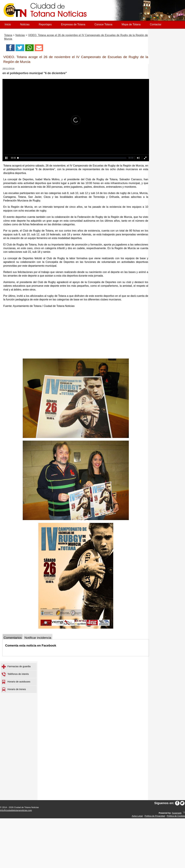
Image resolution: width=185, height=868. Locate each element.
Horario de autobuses (16, 682)
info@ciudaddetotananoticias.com (16, 810)
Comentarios (13, 638)
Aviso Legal (137, 816)
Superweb (177, 813)
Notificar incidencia (38, 638)
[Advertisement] (76, 334)
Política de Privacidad (155, 816)
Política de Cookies (176, 816)
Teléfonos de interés (15, 674)
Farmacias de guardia (16, 667)
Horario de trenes (14, 689)
